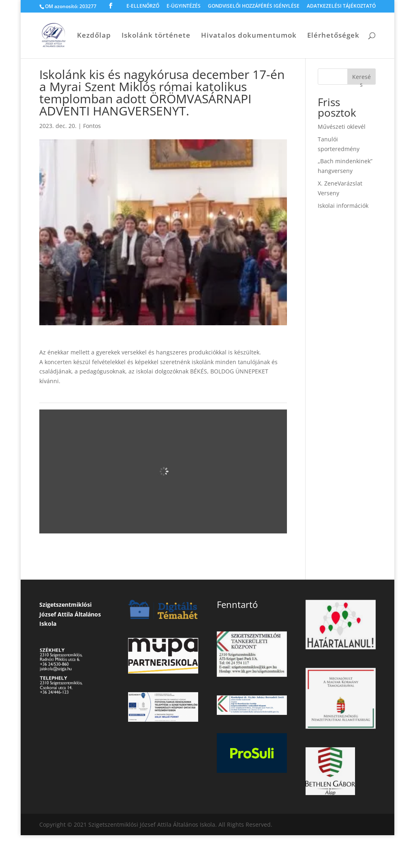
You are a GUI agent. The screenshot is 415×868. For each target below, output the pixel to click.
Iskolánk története (156, 36)
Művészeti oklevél (342, 127)
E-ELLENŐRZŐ (143, 6)
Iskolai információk (343, 206)
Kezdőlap (94, 36)
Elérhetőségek (333, 36)
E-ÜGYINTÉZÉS (184, 6)
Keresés (362, 79)
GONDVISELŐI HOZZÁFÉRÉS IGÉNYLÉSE (254, 6)
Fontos (92, 126)
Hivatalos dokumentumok (249, 36)
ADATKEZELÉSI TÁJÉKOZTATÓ (341, 6)
